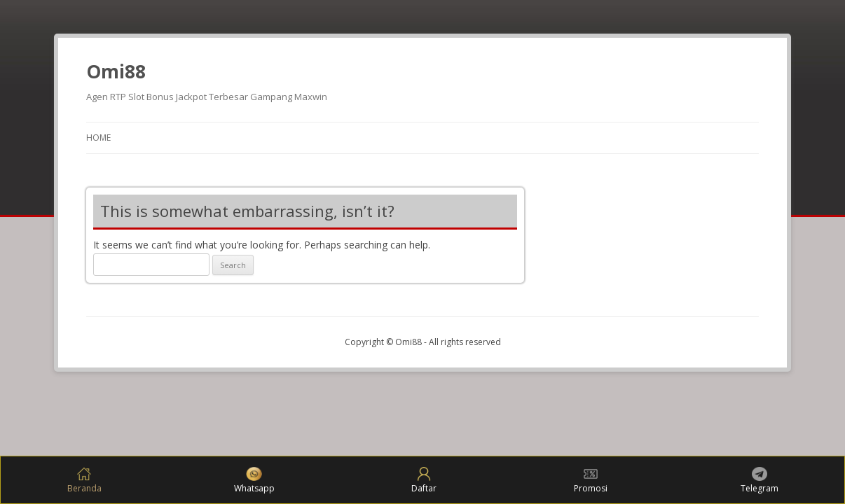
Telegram (760, 481)
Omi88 (116, 71)
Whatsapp (254, 481)
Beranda (84, 481)
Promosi (591, 481)
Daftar (424, 481)
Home (98, 138)
